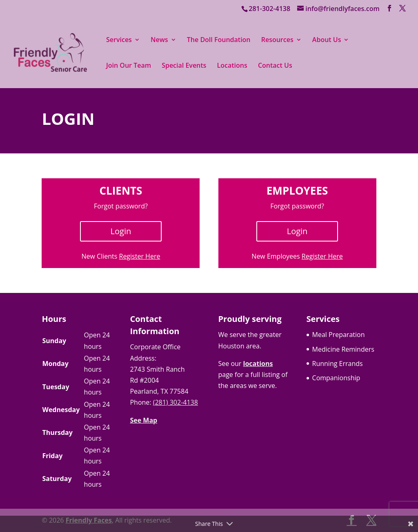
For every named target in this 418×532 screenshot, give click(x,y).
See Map (143, 420)
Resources (277, 40)
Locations (232, 66)
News (159, 40)
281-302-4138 (269, 9)
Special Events (184, 66)
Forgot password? (121, 206)
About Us (327, 40)
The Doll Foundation (219, 40)
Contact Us (275, 66)
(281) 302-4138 (176, 402)
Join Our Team (129, 66)
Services (119, 40)
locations (258, 364)
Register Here (140, 256)
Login (121, 231)
